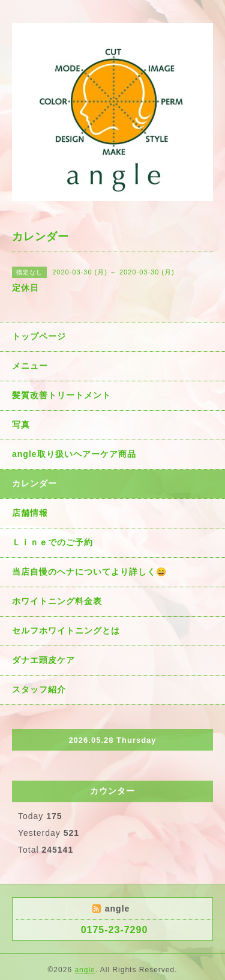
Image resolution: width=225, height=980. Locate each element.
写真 (21, 425)
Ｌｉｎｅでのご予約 (52, 542)
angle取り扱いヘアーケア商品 (74, 454)
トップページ (39, 336)
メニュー (30, 366)
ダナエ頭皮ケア (43, 660)
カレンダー (34, 483)
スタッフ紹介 (39, 689)
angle (85, 970)
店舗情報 (30, 513)
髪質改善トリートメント (61, 395)
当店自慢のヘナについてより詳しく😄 (89, 572)
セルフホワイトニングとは (66, 631)
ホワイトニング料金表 (57, 601)
